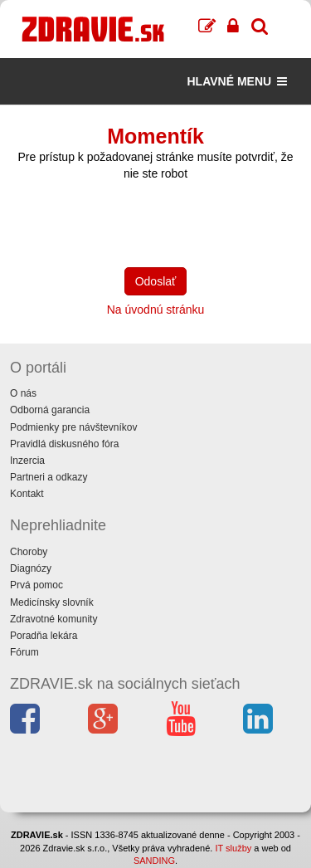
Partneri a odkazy (49, 477)
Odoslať (156, 281)
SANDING (154, 861)
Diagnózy (31, 568)
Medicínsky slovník (52, 602)
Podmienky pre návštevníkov (73, 427)
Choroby (29, 552)
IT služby (233, 848)
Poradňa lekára (44, 636)
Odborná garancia (50, 410)
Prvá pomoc (36, 585)
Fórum (24, 652)
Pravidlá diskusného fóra (64, 444)
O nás (23, 393)
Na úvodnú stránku (156, 310)
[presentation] (136, 222)
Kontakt (27, 494)
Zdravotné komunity (53, 619)
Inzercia (27, 461)
